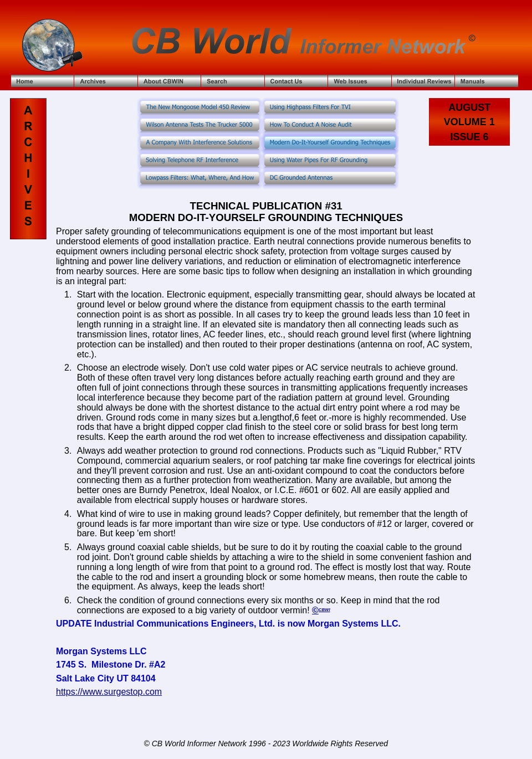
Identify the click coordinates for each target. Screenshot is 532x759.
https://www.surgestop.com (109, 692)
